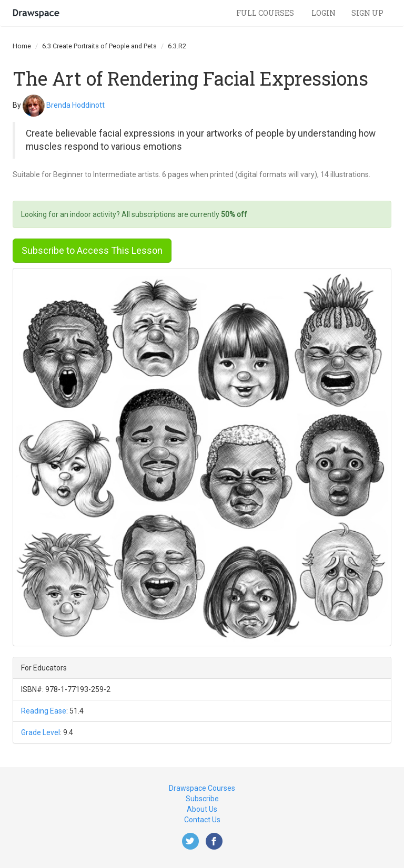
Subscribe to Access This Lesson (92, 250)
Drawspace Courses (202, 788)
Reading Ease (44, 711)
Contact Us (202, 820)
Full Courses (266, 13)
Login (324, 13)
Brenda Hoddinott (75, 105)
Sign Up (367, 13)
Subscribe (202, 799)
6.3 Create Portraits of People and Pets (99, 46)
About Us (202, 809)
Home (22, 46)
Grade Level (41, 732)
